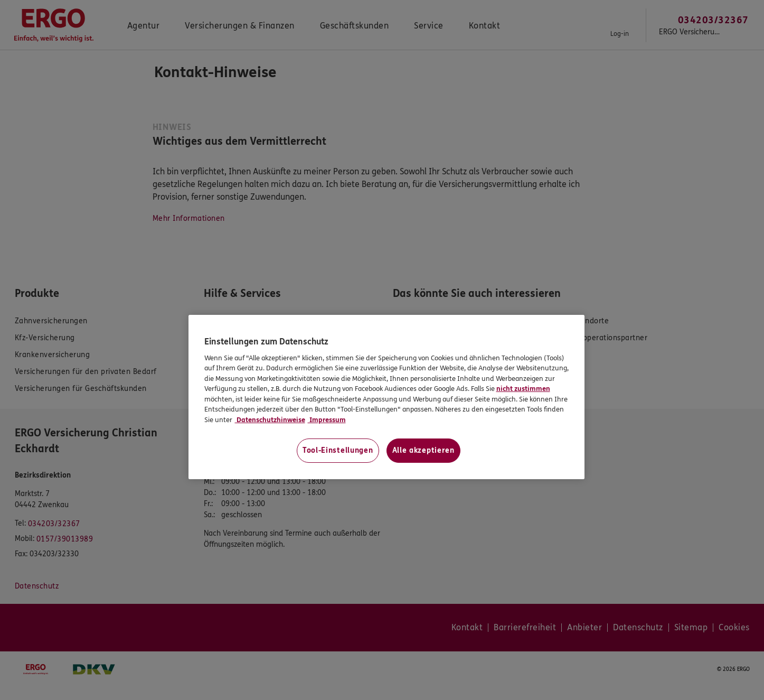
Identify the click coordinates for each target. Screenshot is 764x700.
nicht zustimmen (523, 389)
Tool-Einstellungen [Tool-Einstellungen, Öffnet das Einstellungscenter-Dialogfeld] (338, 450)
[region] (386, 397)
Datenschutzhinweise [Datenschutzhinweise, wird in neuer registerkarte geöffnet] (270, 420)
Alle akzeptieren (423, 450)
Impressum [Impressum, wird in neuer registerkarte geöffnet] (327, 420)
